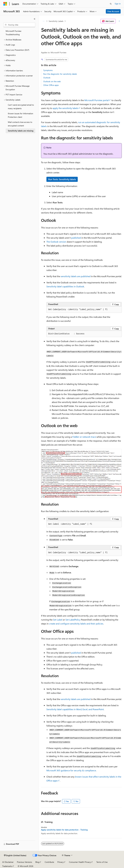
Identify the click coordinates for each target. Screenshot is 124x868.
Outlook (47, 78)
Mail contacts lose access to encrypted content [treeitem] (20, 124)
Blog (37, 862)
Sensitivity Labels (56, 21)
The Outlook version (56, 242)
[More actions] (119, 21)
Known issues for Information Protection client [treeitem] (21, 115)
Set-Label (58, 620)
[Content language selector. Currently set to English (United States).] (15, 855)
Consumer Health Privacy (80, 862)
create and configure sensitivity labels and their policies (76, 624)
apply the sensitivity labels (65, 108)
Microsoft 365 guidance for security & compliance (71, 770)
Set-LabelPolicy (73, 620)
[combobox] (19, 25)
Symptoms (48, 70)
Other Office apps (51, 85)
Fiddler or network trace (84, 437)
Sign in (118, 4)
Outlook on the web (52, 81)
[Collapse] (35, 19)
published (76, 238)
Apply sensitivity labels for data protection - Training (64, 830)
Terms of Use (102, 862)
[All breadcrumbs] (44, 21)
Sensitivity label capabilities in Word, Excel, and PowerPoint (75, 709)
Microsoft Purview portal (96, 100)
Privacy (61, 862)
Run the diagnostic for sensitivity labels (60, 74)
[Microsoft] (5, 4)
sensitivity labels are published (76, 276)
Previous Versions (24, 862)
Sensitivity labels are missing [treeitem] (21, 131)
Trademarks (7, 866)
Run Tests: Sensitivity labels (62, 179)
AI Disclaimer (8, 862)
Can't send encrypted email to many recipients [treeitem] (21, 107)
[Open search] (111, 4)
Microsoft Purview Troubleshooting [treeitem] (13, 33)
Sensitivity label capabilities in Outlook (65, 286)
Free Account (113, 11)
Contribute (49, 862)
